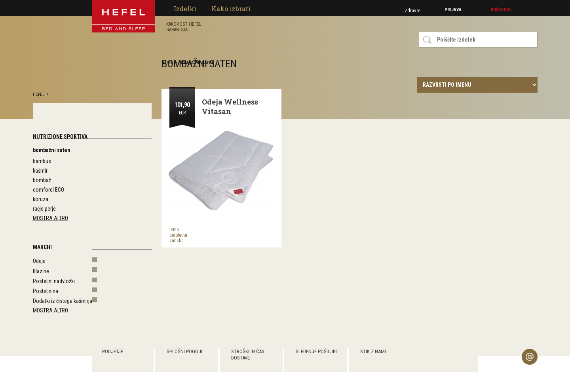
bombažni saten (52, 150)
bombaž (42, 180)
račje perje (44, 209)
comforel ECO (48, 190)
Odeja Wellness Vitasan (230, 107)
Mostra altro (50, 218)
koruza (41, 199)
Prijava (453, 10)
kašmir (40, 171)
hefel (39, 94)
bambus (42, 161)
